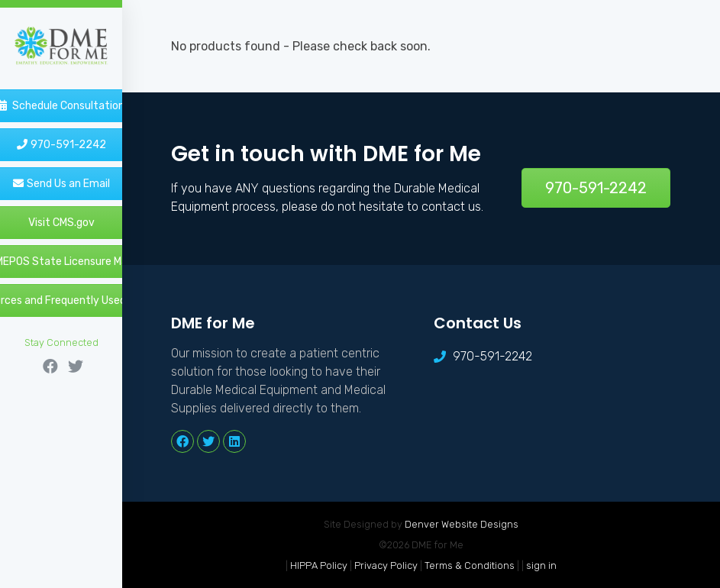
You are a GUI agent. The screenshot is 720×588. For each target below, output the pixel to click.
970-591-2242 (596, 188)
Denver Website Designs (462, 524)
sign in (541, 565)
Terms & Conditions (470, 565)
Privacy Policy (386, 565)
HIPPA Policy (319, 565)
